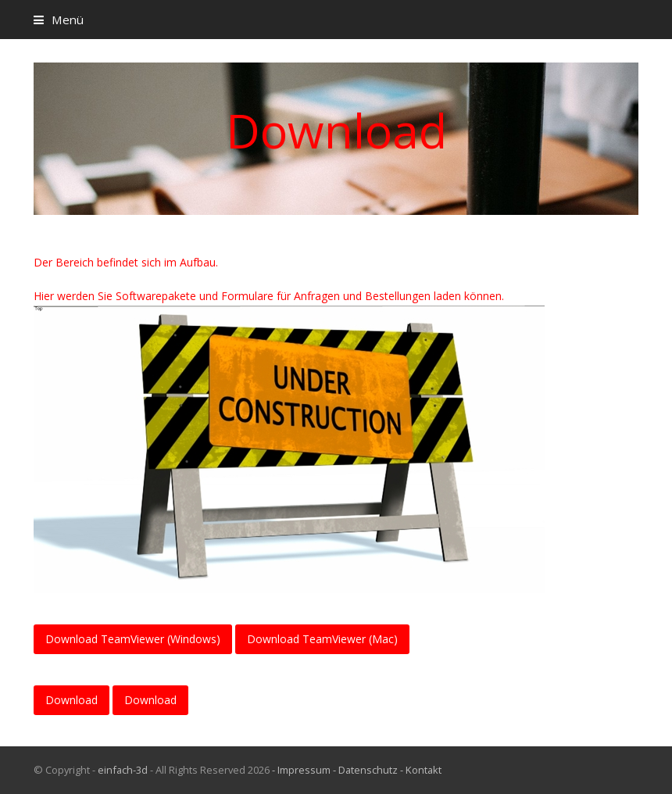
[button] (59, 20)
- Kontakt (421, 770)
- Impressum (301, 770)
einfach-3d (123, 770)
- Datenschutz (365, 770)
